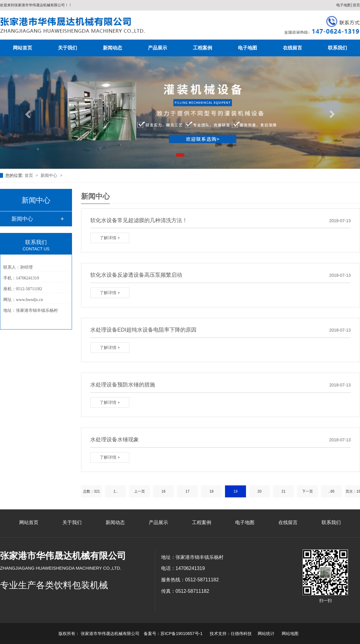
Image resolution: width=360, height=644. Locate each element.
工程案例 (202, 48)
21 (283, 491)
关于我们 (67, 48)
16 (163, 491)
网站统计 (266, 634)
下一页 (307, 491)
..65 (331, 491)
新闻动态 (112, 48)
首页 (356, 5)
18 (211, 491)
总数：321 (91, 491)
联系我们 (337, 48)
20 (259, 491)
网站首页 (22, 48)
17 (187, 491)
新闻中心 (49, 175)
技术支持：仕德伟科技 (231, 634)
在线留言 (292, 48)
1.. (115, 491)
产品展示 (157, 48)
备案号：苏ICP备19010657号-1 (173, 634)
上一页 (139, 491)
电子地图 (343, 5)
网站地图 (290, 634)
